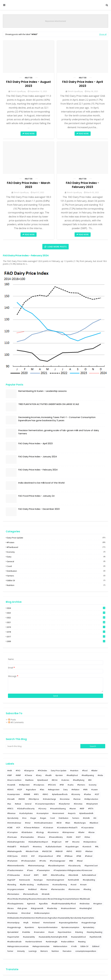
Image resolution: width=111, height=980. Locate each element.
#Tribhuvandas (14, 875)
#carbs (71, 785)
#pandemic (29, 927)
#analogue (38, 880)
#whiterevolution (60, 946)
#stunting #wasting (94, 932)
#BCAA (55, 780)
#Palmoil (89, 856)
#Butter (29, 78)
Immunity (21, 951)
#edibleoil (32, 889)
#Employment (92, 804)
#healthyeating (88, 775)
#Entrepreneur (68, 832)
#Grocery (42, 809)
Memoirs (44, 951)
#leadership (52, 908)
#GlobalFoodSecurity (26, 809)
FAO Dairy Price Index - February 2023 (83, 185)
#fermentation (13, 894)
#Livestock (87, 847)
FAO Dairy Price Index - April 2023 (83, 84)
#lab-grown (22, 908)
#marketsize (12, 913)
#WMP (18, 775)
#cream (83, 885)
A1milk (74, 946)
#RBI (71, 861)
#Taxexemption (43, 870)
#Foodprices (39, 785)
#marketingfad (86, 908)
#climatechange (49, 799)
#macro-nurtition (14, 780)
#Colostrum (48, 828)
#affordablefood (89, 875)
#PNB (79, 856)
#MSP (82, 809)
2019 (56, 627)
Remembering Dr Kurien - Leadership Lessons (42, 391)
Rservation (67, 951)
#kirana (10, 908)
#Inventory (37, 847)
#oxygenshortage (89, 923)
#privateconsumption (70, 927)
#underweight (52, 942)
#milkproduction (91, 799)
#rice (24, 818)
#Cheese (28, 775)
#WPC (36, 875)
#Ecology (40, 832)
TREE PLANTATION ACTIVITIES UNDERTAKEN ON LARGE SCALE (49, 404)
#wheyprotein (54, 790)
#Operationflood (46, 856)
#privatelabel (13, 932)
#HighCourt (57, 842)
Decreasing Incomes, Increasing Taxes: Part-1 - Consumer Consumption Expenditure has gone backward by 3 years (57, 419)
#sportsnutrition (65, 932)
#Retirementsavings (36, 866)
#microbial (26, 913)
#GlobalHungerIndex (16, 842)
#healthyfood (72, 775)
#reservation (39, 932)
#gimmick (31, 904)
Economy (56, 552)
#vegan (43, 818)
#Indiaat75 (24, 847)
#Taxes (30, 870)
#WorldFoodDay (58, 875)
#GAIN (69, 837)
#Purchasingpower (58, 861)
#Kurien (73, 809)
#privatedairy (89, 927)
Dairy (56, 557)
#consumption (43, 813)
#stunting (79, 932)
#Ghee (87, 837)
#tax (9, 804)
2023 (56, 613)
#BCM (59, 823)
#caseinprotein (14, 794)
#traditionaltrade (14, 942)
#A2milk (86, 818)
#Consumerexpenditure (45, 804)
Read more (30, 134)
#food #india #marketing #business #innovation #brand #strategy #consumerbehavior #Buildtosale (49, 899)
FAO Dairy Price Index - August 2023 (29, 84)
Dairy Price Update (56, 538)
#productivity (13, 818)
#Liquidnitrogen (72, 847)
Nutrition (56, 585)
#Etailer (81, 832)
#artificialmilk (73, 880)
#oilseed (36, 923)
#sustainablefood (78, 937)
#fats (42, 790)
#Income (76, 842)
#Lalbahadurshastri (54, 847)
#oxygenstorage (14, 927)
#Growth (11, 799)
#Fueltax (87, 794)
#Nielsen (89, 851)
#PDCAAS (52, 785)
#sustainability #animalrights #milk (53, 937)
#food (85, 771)
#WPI (45, 875)
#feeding (87, 889)
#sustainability (29, 937)
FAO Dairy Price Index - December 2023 (39, 509)
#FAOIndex (42, 771)
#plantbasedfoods (60, 794)
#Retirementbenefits (16, 866)
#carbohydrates (26, 813)
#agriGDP (11, 880)
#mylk (26, 923)
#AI (95, 818)
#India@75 (12, 847)
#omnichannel (49, 923)
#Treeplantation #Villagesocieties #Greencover (73, 870)
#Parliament (12, 861)
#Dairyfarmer (64, 804)
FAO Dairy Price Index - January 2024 (38, 457)
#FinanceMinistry (56, 837)
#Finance (41, 837)
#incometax (65, 799)
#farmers (81, 785)
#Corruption (13, 832)
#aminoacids (25, 880)
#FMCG (10, 809)
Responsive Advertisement (55, 21)
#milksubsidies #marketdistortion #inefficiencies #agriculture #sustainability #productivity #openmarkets (51, 918)
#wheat (18, 804)
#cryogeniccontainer (16, 889)
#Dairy (39, 775)
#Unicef (27, 875)
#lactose (77, 799)
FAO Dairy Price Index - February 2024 (26, 256)
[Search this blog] (43, 746)
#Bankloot (94, 823)
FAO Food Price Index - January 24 (36, 496)
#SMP (10, 775)
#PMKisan (69, 856)
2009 (56, 641)
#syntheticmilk (95, 937)
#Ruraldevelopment (56, 866)
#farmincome (74, 889)
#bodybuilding (89, 880)
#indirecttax (85, 904)
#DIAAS (10, 790)
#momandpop (13, 923)
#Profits (43, 861)
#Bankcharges (80, 823)
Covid (56, 566)
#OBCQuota (12, 856)
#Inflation (75, 790)
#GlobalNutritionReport (38, 842)
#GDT (78, 837)
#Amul (28, 823)
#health (48, 775)
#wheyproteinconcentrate (18, 946)
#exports (72, 813)
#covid (73, 885)
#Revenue (11, 813)
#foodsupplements (15, 904)
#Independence (90, 842)
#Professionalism (28, 861)
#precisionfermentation (48, 927)
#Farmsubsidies (27, 837)
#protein (56, 542)
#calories (65, 780)
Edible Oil (56, 580)
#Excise (91, 832)
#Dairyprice (29, 771)
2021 (56, 622)
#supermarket (13, 937)
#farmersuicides (58, 889)
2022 (56, 618)
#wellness (29, 780)
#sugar (33, 818)
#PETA (91, 809)
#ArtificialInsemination (43, 823)
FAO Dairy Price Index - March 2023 (29, 185)
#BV (90, 780)
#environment (58, 813)
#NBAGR (59, 851)
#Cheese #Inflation (32, 828)
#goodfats (43, 904)
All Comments (16, 722)
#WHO (45, 794)
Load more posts (57, 247)
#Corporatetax (88, 828)
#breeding (12, 885)
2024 (56, 608)
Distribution (56, 571)
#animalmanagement (55, 880)
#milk (10, 771)
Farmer (10, 951)
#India (100, 775)
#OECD (24, 856)
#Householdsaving (58, 809)
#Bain (68, 823)
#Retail (80, 861)
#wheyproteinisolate (41, 946)
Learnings (33, 951)
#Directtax (78, 804)
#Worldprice (34, 799)
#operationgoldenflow (68, 923)
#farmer (44, 889)
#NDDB (22, 799)
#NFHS (69, 851)
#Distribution (27, 832)
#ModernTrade (32, 851)
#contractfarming (60, 885)
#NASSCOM (47, 851)
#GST (97, 794)
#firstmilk (46, 894)
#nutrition (74, 771)
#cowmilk (11, 785)
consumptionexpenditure (86, 951)
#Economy (76, 794)
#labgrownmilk (37, 908)
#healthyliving (79, 780)
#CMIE (10, 828)
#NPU (36, 794)
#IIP (67, 842)
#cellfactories (43, 885)
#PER (62, 785)
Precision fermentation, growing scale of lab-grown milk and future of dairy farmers (59, 432)
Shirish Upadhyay (18, 91)
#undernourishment (34, 942)
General (56, 561)
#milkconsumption (42, 913)
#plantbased (56, 547)
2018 (56, 632)
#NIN (85, 790)
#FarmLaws (12, 837)
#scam (51, 932)
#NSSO (79, 851)
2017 (56, 637)
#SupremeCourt (91, 866)
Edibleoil (96, 946)
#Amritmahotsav (14, 823)
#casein (95, 790)
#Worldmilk (73, 875)
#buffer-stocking (27, 885)
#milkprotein (24, 785)
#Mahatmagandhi (15, 851)
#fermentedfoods (30, 894)
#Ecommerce (53, 832)
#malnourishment (68, 908)
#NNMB (27, 794)
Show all (103, 34)
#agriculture (31, 790)
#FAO (18, 771)
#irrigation (98, 904)
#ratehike (26, 932)
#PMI (59, 856)
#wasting (82, 942)
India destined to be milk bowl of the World (41, 483)
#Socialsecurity (75, 866)
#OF (33, 856)
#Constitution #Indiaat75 (67, 828)
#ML (97, 847)
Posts (12, 720)
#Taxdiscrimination (15, 870)
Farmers (56, 576)
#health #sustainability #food (64, 904)
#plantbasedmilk (86, 813)
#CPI (18, 828)
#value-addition (68, 942)
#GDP (20, 790)
